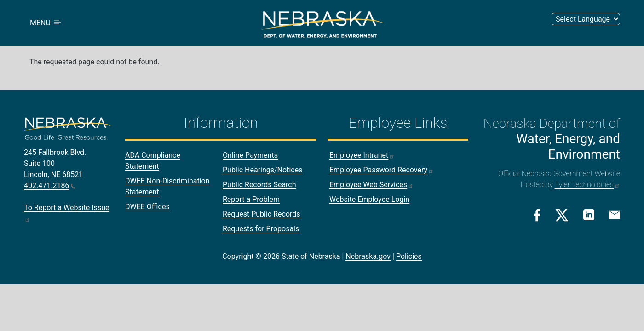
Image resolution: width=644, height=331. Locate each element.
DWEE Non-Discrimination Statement (167, 186)
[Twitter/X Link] (562, 215)
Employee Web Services (371, 185)
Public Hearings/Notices (262, 170)
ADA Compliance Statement (153, 161)
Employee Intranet (362, 155)
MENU (46, 23)
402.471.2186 (50, 185)
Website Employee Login (369, 199)
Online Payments (250, 155)
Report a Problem (251, 199)
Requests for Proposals (261, 229)
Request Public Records (262, 214)
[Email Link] (615, 214)
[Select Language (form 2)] (586, 19)
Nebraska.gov (368, 256)
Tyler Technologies (587, 185)
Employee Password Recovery (382, 170)
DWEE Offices (147, 207)
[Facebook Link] (537, 215)
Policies (409, 256)
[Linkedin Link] (589, 214)
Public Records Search (259, 185)
